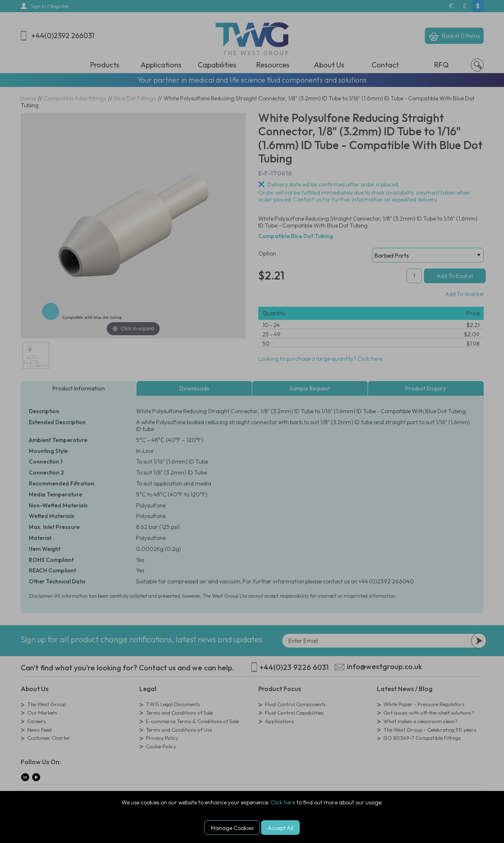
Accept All (280, 828)
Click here (283, 802)
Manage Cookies (232, 828)
